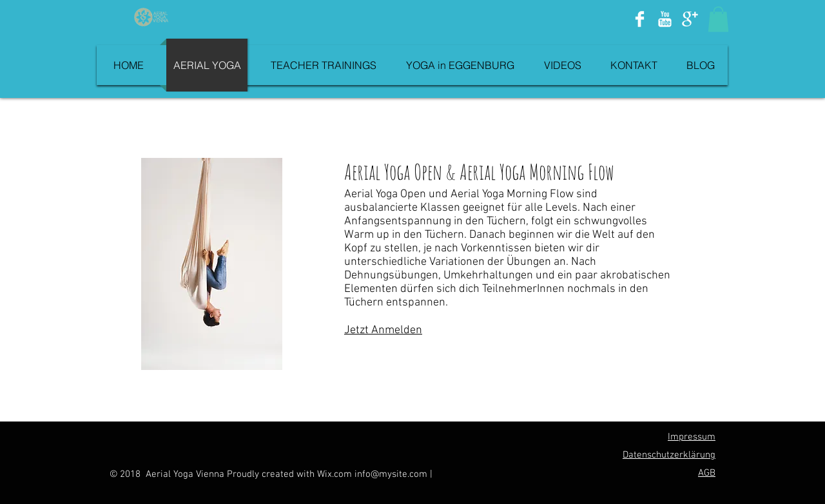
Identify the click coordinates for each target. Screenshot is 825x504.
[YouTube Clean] (665, 19)
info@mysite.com (391, 474)
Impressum (692, 437)
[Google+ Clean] (690, 19)
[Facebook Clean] (640, 19)
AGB (707, 473)
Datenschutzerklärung (669, 455)
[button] (718, 19)
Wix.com (336, 474)
